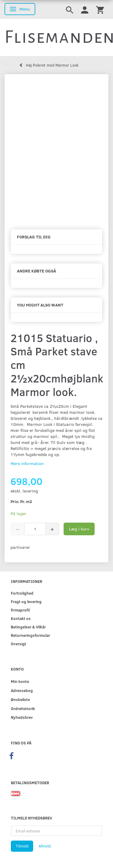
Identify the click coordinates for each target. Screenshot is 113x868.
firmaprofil (20, 610)
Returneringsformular (30, 635)
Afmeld (45, 846)
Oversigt (19, 644)
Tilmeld (22, 846)
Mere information (27, 463)
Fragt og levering (26, 601)
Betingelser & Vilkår (28, 627)
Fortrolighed (22, 593)
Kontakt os (21, 618)
